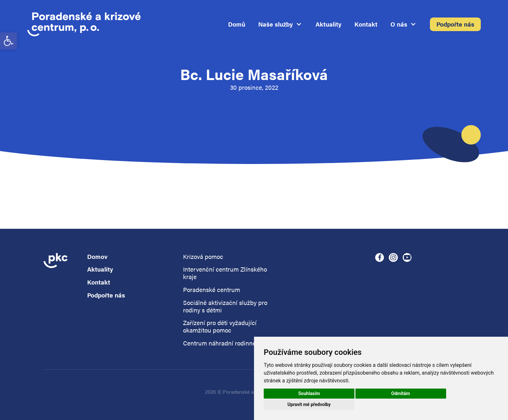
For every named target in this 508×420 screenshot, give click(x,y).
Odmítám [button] (401, 393)
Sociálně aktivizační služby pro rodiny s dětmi (225, 307)
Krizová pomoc (203, 257)
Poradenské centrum (212, 290)
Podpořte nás (455, 24)
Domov (97, 257)
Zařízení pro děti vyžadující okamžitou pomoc (220, 327)
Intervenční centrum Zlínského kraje (225, 273)
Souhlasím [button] (309, 393)
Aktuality (329, 24)
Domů (237, 24)
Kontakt (366, 24)
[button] (8, 41)
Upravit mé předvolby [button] (309, 404)
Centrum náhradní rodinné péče (227, 343)
